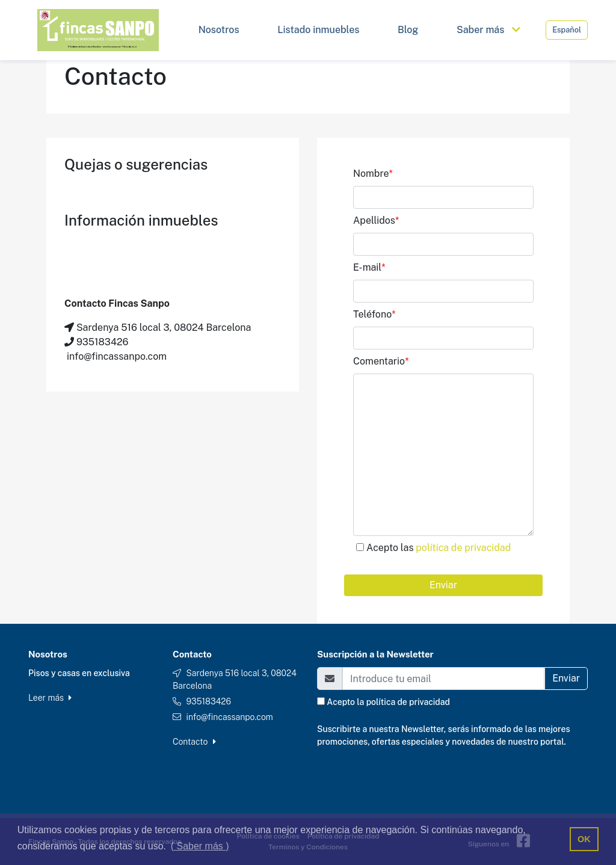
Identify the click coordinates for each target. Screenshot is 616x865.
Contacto (194, 742)
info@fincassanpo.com (229, 717)
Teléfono (374, 314)
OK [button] (584, 839)
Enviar (443, 585)
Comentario (381, 361)
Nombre (373, 174)
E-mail (369, 267)
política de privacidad (463, 548)
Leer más (50, 698)
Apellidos (376, 220)
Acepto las (439, 548)
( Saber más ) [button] (200, 846)
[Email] (443, 679)
